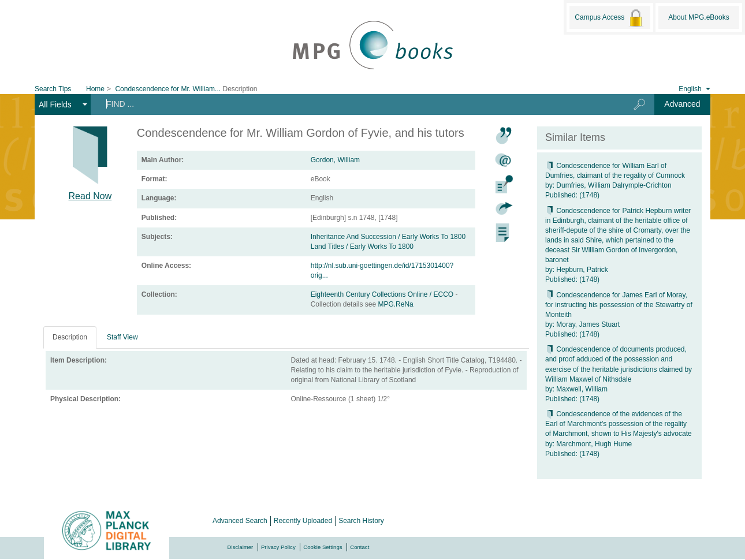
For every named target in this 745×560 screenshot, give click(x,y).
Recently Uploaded (303, 521)
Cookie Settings (323, 547)
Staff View (122, 337)
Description (70, 337)
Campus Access (610, 18)
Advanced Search (240, 521)
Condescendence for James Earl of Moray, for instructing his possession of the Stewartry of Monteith (619, 305)
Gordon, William (335, 160)
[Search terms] (353, 104)
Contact (360, 547)
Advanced (682, 104)
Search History (361, 521)
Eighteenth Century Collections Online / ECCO (383, 294)
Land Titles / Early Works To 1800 (362, 247)
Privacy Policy (278, 547)
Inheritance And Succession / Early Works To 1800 (388, 237)
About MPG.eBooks (699, 17)
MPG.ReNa (395, 304)
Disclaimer (241, 547)
